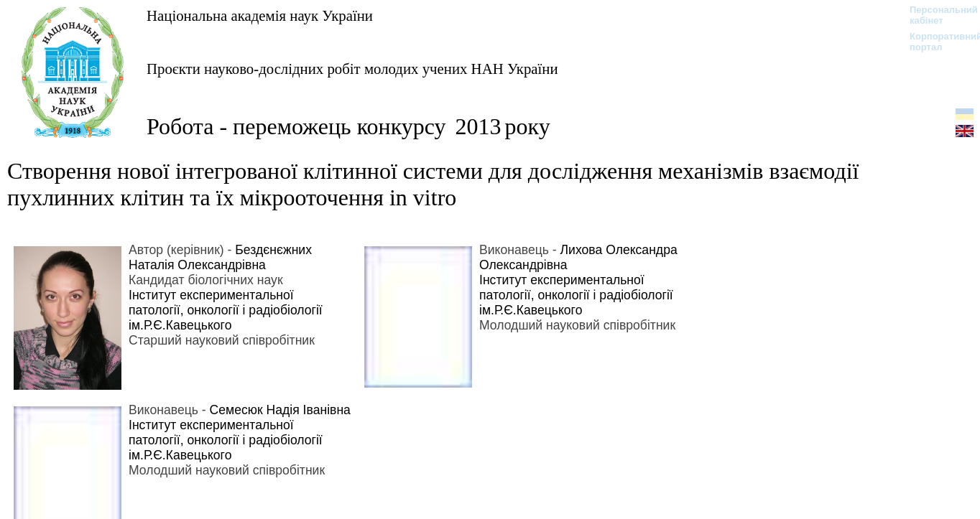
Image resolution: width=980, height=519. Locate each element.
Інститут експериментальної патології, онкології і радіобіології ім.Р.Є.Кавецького (226, 310)
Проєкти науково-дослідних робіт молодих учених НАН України (352, 69)
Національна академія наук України (260, 15)
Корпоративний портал (937, 42)
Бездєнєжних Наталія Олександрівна (220, 257)
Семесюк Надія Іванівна (280, 410)
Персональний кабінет (937, 15)
